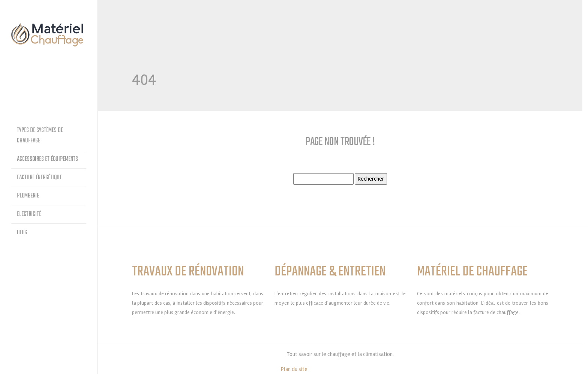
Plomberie (28, 196)
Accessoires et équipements (47, 159)
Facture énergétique (39, 178)
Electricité (29, 214)
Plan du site (294, 369)
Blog (22, 233)
